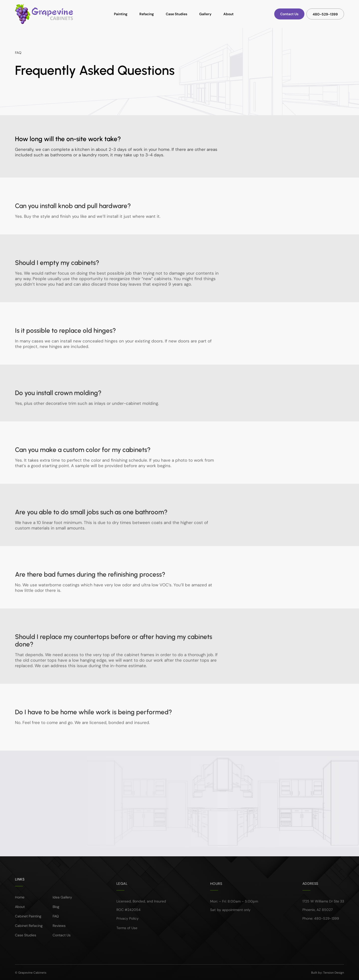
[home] (44, 14)
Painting (121, 14)
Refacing (147, 14)
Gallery (205, 14)
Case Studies (177, 14)
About (228, 14)
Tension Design (334, 977)
